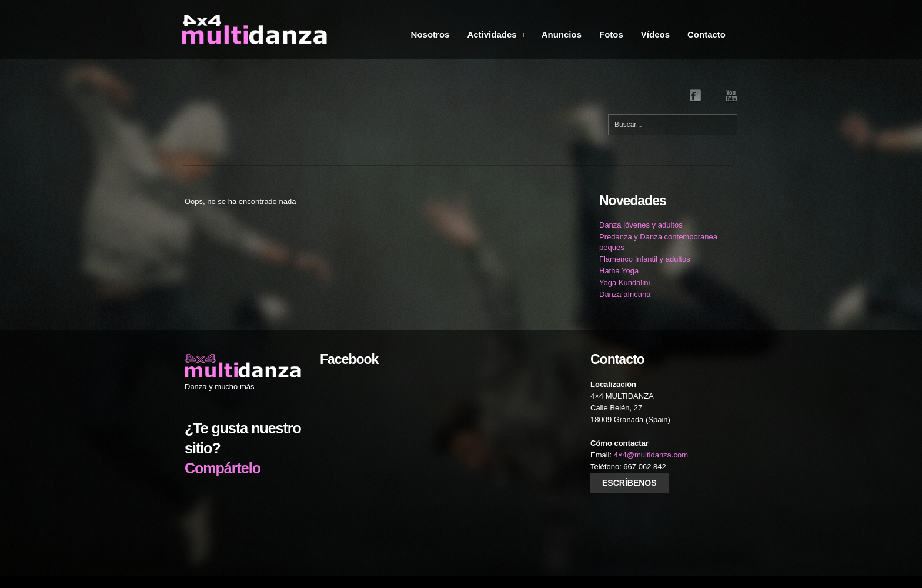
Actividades (497, 34)
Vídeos (655, 34)
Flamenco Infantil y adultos (645, 259)
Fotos (611, 34)
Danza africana (625, 294)
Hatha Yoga (619, 271)
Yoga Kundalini (624, 283)
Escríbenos (629, 483)
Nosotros (430, 34)
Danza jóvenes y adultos (641, 225)
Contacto (706, 34)
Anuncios (562, 34)
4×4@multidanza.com (651, 455)
